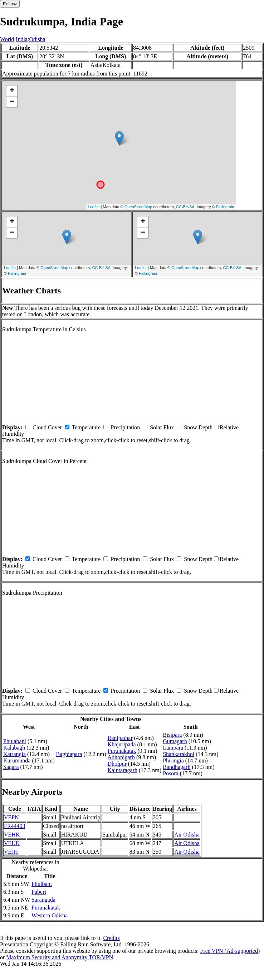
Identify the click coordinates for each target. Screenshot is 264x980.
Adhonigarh (121, 757)
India (22, 39)
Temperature (86, 427)
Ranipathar (120, 738)
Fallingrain (225, 207)
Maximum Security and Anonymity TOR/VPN (60, 957)
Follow (10, 4)
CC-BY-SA (185, 207)
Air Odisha (187, 835)
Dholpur (117, 764)
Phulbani (42, 884)
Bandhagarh (177, 767)
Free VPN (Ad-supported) (230, 951)
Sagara (11, 767)
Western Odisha (50, 915)
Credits (111, 938)
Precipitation (125, 427)
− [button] (12, 102)
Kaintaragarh (123, 770)
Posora (171, 773)
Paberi (39, 892)
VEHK (12, 835)
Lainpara (173, 748)
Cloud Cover (47, 427)
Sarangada (43, 900)
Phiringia (173, 760)
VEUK (12, 843)
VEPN (11, 817)
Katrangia (14, 754)
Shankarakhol (179, 754)
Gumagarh (175, 741)
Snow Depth (198, 427)
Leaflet (94, 207)
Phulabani (15, 741)
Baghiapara (69, 754)
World (7, 39)
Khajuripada (122, 744)
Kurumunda (17, 760)
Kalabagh (14, 748)
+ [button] (12, 91)
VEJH (11, 852)
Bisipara (172, 735)
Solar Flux (162, 427)
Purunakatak (122, 751)
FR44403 (15, 826)
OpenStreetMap (138, 207)
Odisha (37, 39)
